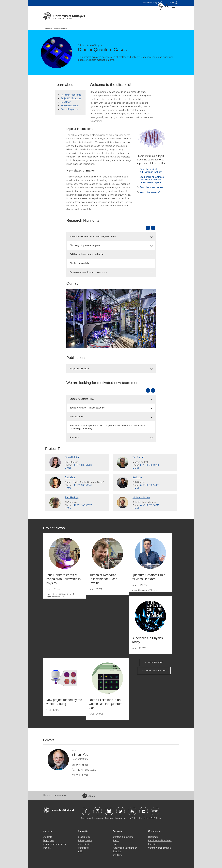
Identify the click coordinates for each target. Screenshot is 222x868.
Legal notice (84, 837)
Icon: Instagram (98, 811)
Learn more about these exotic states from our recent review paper (152, 180)
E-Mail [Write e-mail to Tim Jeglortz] (136, 468)
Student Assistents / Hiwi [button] (82, 399)
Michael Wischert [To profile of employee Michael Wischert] (141, 497)
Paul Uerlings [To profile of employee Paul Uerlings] (72, 497)
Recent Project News (71, 109)
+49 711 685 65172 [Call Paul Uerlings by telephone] (82, 505)
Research (49, 28)
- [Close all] (153, 228)
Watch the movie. (148, 192)
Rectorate (153, 837)
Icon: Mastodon (120, 811)
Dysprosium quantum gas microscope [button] (88, 272)
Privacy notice (85, 840)
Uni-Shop (118, 855)
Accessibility (84, 844)
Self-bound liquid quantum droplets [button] (87, 254)
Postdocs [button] (74, 437)
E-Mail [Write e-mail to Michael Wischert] (136, 508)
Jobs (116, 844)
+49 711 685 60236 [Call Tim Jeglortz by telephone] (150, 465)
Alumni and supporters (54, 844)
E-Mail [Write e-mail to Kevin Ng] (136, 488)
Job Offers (66, 102)
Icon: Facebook (86, 811)
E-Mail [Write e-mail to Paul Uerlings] (68, 508)
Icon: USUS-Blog (155, 811)
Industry (47, 848)
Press (116, 840)
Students (48, 837)
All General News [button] (154, 662)
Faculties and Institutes (160, 840)
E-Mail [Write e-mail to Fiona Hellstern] (68, 468)
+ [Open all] (148, 228)
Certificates (84, 848)
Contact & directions (123, 837)
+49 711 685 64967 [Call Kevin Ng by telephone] (150, 485)
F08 (170, 3)
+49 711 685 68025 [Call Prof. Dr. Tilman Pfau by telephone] (86, 770)
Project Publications (71, 98)
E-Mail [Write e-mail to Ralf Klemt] (68, 488)
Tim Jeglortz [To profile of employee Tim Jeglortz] (139, 457)
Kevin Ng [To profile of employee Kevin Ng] (137, 477)
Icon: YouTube (132, 811)
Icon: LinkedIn (144, 811)
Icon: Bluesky (109, 811)
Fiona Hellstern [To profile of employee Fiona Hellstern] (73, 457)
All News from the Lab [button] (154, 671)
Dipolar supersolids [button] (79, 263)
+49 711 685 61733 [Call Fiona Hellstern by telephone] (82, 465)
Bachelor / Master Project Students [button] (87, 408)
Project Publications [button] (79, 369)
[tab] (111, 237)
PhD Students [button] (77, 417)
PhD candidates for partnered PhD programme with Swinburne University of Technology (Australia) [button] (107, 427)
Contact (89, 796)
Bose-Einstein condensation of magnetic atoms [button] (93, 236)
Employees (48, 840)
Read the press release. (152, 187)
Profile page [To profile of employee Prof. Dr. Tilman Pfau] (82, 765)
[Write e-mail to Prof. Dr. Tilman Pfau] (80, 775)
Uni (151, 3)
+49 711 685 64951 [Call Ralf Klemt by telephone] (82, 485)
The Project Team (70, 106)
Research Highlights (71, 95)
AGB (80, 851)
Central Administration (159, 848)
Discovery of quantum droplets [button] (85, 245)
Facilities (153, 844)
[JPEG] (152, 138)
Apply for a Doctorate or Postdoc (125, 850)
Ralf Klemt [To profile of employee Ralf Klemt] (70, 477)
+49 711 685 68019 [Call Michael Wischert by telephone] (150, 505)
